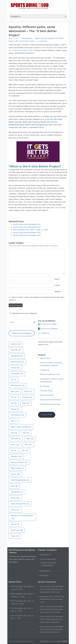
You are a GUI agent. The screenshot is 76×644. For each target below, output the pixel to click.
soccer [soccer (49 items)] (15, 474)
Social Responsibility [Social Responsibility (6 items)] (20, 480)
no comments (42, 41)
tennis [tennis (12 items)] (15, 510)
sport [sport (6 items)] (14, 486)
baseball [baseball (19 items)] (16, 350)
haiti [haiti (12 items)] (26, 403)
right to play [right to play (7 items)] (17, 468)
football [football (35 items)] (27, 397)
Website (58, 292)
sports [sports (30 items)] (15, 498)
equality (50, 38)
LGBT (17, 41)
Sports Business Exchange (50, 400)
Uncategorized (27, 38)
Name (57, 279)
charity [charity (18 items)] (15, 368)
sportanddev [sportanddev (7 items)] (17, 492)
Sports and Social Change (50, 404)
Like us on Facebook (49, 329)
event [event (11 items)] (28, 392)
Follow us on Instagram (22, 333)
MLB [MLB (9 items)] (14, 433)
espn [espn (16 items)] (15, 392)
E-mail (57, 285)
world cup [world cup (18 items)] (17, 530)
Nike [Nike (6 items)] (25, 451)
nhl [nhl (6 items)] (13, 451)
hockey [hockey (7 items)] (15, 409)
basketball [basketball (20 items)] (17, 356)
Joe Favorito (45, 386)
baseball (44, 38)
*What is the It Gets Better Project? (35, 166)
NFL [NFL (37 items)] (29, 445)
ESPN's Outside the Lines (50, 374)
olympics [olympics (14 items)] (16, 456)
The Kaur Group (46, 391)
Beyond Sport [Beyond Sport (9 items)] (17, 362)
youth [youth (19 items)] (15, 536)
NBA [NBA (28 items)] (30, 439)
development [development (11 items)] (18, 386)
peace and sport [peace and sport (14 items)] (19, 462)
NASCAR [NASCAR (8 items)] (16, 439)
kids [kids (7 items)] (14, 421)
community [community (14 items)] (17, 374)
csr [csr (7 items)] (13, 380)
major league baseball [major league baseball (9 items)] (21, 427)
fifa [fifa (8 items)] (14, 397)
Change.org (45, 370)
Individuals (44, 575)
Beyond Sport (45, 358)
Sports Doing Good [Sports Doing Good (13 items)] (20, 504)
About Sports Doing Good (50, 592)
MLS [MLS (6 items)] (26, 433)
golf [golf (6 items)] (14, 403)
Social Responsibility (48, 559)
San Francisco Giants (27, 41)
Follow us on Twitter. (49, 324)
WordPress (31, 641)
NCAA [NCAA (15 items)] (15, 445)
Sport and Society (47, 395)
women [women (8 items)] (15, 524)
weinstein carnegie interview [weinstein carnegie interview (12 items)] (22, 517)
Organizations (45, 571)
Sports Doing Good (14, 641)
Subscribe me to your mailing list (23, 313)
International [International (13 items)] (17, 415)
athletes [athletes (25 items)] (16, 344)
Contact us (45, 333)
